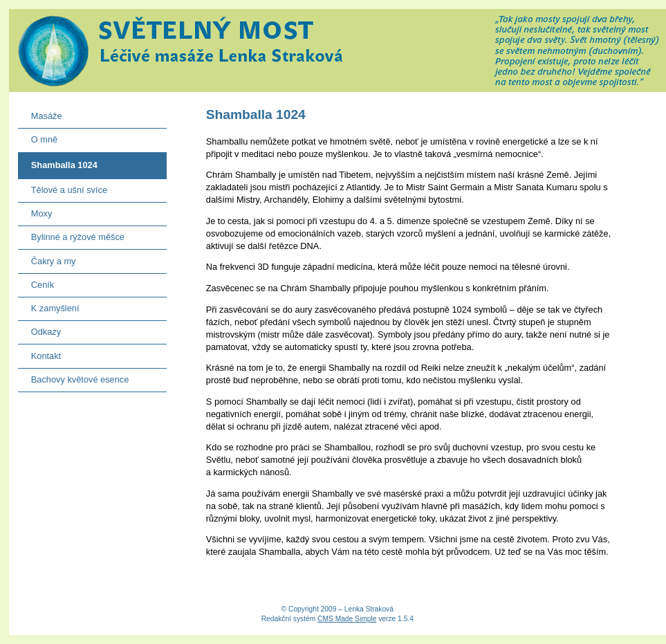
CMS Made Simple (347, 619)
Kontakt (40, 352)
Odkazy (40, 329)
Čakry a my (47, 258)
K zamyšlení (49, 305)
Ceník (36, 282)
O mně (38, 137)
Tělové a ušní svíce (63, 187)
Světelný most (337, 50)
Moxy (35, 211)
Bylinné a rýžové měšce (71, 234)
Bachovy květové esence (74, 377)
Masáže (40, 113)
